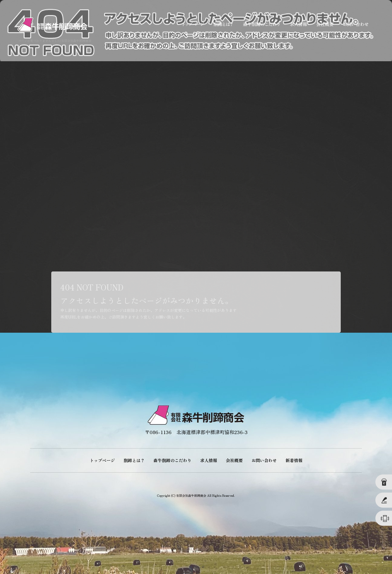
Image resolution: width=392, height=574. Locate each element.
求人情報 (297, 24)
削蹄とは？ (223, 24)
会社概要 (324, 24)
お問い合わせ (356, 24)
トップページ (193, 24)
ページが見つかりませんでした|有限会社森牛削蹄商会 (55, 41)
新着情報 (294, 460)
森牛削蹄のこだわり (261, 24)
